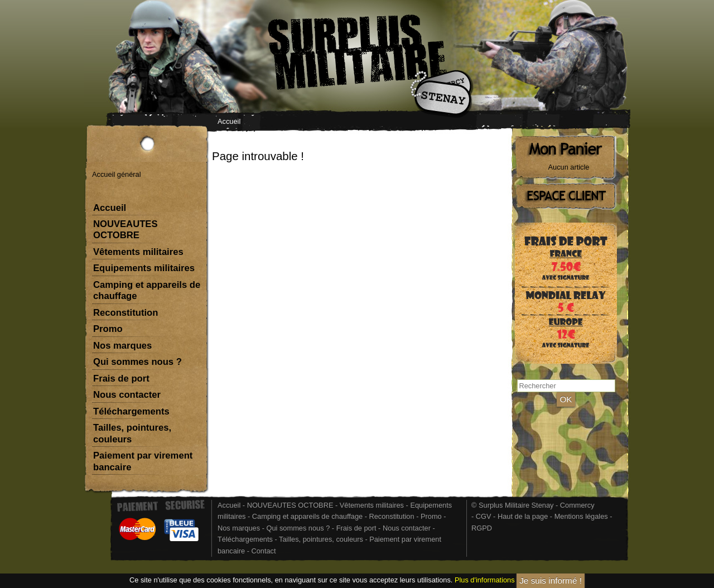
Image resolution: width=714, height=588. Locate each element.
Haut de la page (523, 516)
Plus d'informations (485, 580)
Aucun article (569, 167)
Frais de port (121, 379)
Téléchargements (131, 411)
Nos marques (122, 346)
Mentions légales (581, 516)
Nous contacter (127, 395)
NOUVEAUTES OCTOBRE (125, 230)
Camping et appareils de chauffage (147, 290)
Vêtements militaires (138, 252)
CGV (484, 516)
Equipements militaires (144, 268)
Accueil (229, 121)
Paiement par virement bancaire (143, 461)
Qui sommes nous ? (138, 362)
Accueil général (117, 174)
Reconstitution (126, 313)
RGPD (482, 528)
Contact (263, 551)
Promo (108, 329)
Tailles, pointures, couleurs (132, 433)
